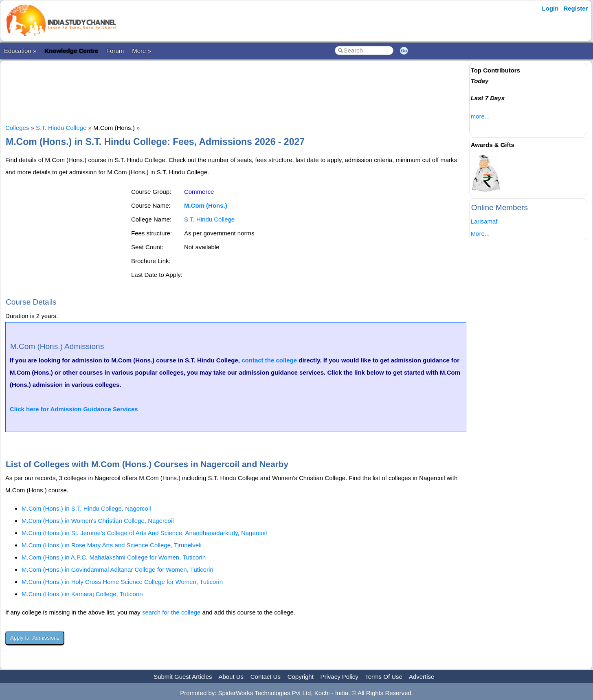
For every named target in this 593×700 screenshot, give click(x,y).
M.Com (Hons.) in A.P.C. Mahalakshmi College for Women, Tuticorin (114, 557)
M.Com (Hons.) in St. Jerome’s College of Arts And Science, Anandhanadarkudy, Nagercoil (144, 533)
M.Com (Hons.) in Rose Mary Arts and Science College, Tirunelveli (112, 545)
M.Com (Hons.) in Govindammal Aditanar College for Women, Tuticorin (118, 569)
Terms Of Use (384, 677)
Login (550, 8)
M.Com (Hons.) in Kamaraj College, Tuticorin (82, 594)
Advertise (422, 677)
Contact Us (266, 677)
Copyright (301, 677)
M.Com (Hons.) (206, 205)
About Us (231, 677)
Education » (20, 51)
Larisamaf (484, 221)
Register (575, 8)
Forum (115, 51)
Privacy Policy (339, 677)
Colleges (17, 128)
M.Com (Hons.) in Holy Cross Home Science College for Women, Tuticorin (122, 582)
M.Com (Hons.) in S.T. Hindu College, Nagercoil (86, 508)
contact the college (269, 360)
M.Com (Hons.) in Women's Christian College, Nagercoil (98, 521)
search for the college (171, 612)
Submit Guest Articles (183, 677)
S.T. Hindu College (61, 128)
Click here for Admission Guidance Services (74, 409)
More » (142, 51)
